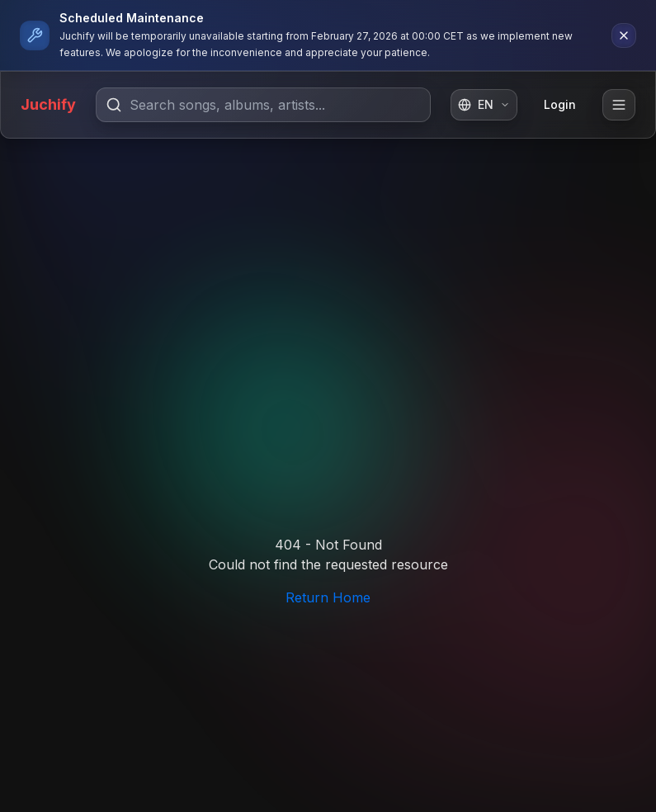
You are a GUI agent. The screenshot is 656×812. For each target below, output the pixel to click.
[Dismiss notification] (624, 35)
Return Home (328, 597)
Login (560, 104)
